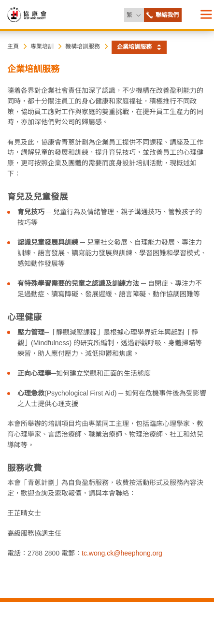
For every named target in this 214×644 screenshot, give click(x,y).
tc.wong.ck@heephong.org (122, 553)
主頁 (13, 46)
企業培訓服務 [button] (134, 47)
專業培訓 (42, 46)
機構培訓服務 (83, 46)
